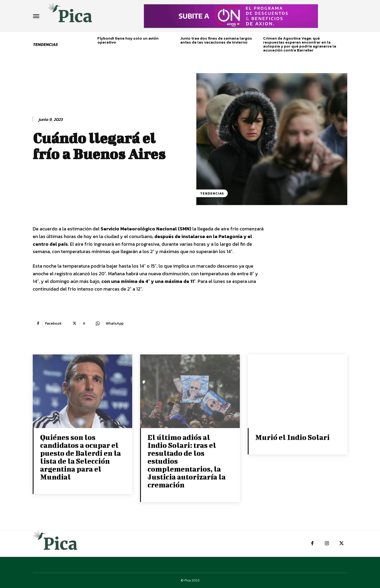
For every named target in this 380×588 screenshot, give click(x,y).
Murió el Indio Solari (292, 437)
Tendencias (212, 193)
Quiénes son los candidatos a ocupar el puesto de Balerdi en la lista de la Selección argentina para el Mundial (80, 457)
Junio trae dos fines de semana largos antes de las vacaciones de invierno (216, 40)
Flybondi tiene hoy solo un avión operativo (128, 40)
